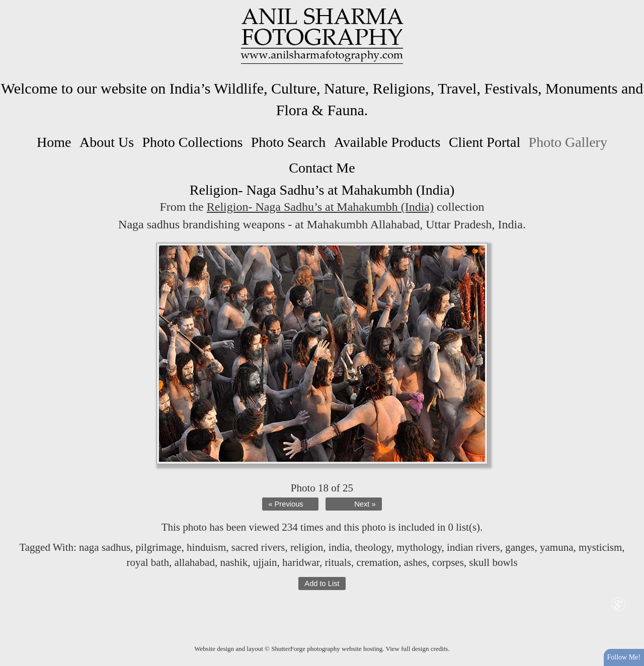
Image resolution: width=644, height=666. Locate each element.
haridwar (301, 562)
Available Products (387, 142)
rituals (338, 562)
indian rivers (473, 547)
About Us (107, 142)
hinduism (206, 547)
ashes (416, 562)
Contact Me (322, 168)
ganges (520, 547)
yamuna (556, 547)
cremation (377, 562)
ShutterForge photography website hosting (327, 649)
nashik (234, 562)
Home (54, 142)
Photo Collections (192, 142)
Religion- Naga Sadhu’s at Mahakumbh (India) (320, 207)
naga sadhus (105, 547)
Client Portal (485, 142)
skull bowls (493, 562)
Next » (365, 504)
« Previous (286, 504)
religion (307, 547)
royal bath (148, 562)
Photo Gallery (568, 142)
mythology (419, 547)
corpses (448, 562)
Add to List (322, 584)
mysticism (600, 547)
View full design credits (417, 649)
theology (373, 547)
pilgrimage (159, 547)
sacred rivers (258, 547)
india (339, 547)
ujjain (265, 562)
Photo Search (289, 142)
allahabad (194, 562)
